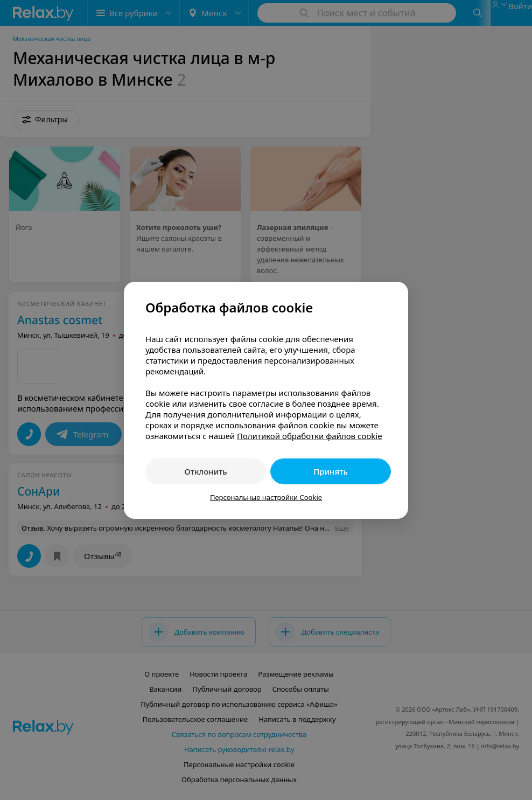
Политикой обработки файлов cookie (310, 436)
